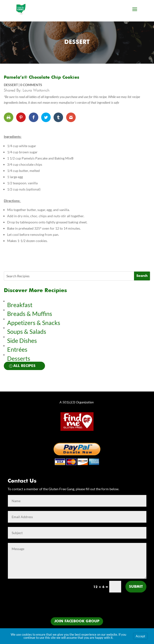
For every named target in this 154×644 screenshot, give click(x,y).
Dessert (77, 42)
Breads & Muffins (30, 314)
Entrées (17, 349)
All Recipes (24, 366)
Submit (136, 587)
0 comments (31, 85)
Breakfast (20, 305)
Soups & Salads (27, 331)
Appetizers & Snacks (34, 323)
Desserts (19, 358)
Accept (140, 636)
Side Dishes (22, 340)
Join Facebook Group (77, 621)
